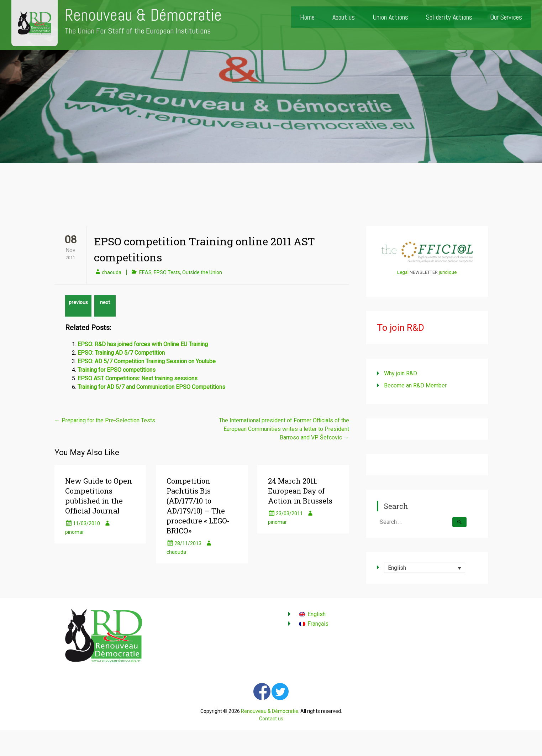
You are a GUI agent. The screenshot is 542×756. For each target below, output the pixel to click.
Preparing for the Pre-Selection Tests (105, 420)
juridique (448, 272)
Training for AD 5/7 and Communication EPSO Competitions (151, 387)
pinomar (75, 532)
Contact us (271, 719)
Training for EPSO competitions (117, 370)
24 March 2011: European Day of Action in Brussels (300, 491)
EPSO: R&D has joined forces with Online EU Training (143, 344)
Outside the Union (202, 272)
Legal (403, 272)
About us (344, 17)
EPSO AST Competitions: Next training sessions (138, 378)
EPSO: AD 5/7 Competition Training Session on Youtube (147, 361)
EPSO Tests (167, 272)
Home (307, 17)
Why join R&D (401, 373)
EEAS (145, 272)
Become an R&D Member (415, 385)
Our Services (506, 17)
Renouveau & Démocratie (143, 15)
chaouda (112, 272)
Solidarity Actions (449, 17)
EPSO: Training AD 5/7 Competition (121, 353)
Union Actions (390, 17)
